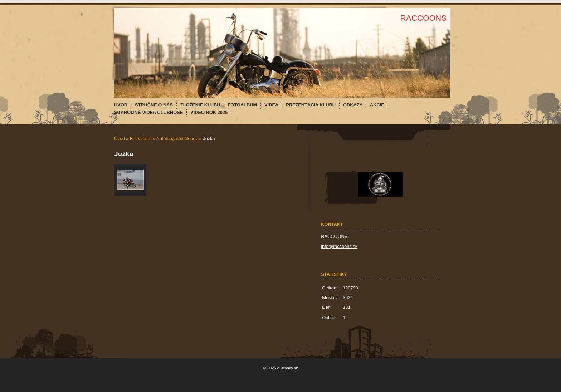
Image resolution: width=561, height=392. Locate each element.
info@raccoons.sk (339, 246)
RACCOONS (423, 18)
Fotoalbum (141, 138)
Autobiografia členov (177, 138)
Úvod (119, 138)
